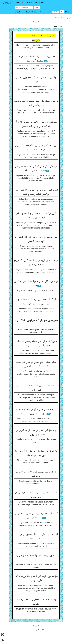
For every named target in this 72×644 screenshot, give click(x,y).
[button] (19, 2)
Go (62, 12)
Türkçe (63, 18)
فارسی (69, 18)
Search (37, 7)
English (57, 18)
